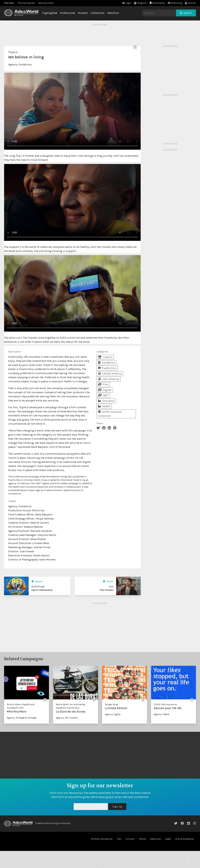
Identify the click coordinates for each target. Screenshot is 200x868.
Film (103, 384)
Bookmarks (157, 3)
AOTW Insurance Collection (110, 414)
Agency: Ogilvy (113, 714)
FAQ (119, 839)
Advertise (155, 839)
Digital (105, 390)
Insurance (106, 401)
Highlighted (50, 13)
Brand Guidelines (185, 839)
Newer (37, 581)
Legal (168, 839)
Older (108, 581)
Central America (110, 373)
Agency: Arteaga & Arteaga (22, 718)
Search (186, 13)
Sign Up (117, 806)
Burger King (111, 704)
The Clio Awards (26, 3)
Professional (68, 13)
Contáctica (25, 64)
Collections (98, 13)
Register (140, 3)
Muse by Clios (46, 3)
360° (103, 395)
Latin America (109, 379)
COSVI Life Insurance (165, 704)
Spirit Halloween (42, 590)
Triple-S (13, 52)
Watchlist (113, 13)
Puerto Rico (107, 368)
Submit (190, 3)
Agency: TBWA (161, 714)
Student (83, 13)
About (143, 839)
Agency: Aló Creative (67, 718)
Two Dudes (106, 590)
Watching (175, 3)
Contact (130, 839)
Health (104, 406)
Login (127, 3)
